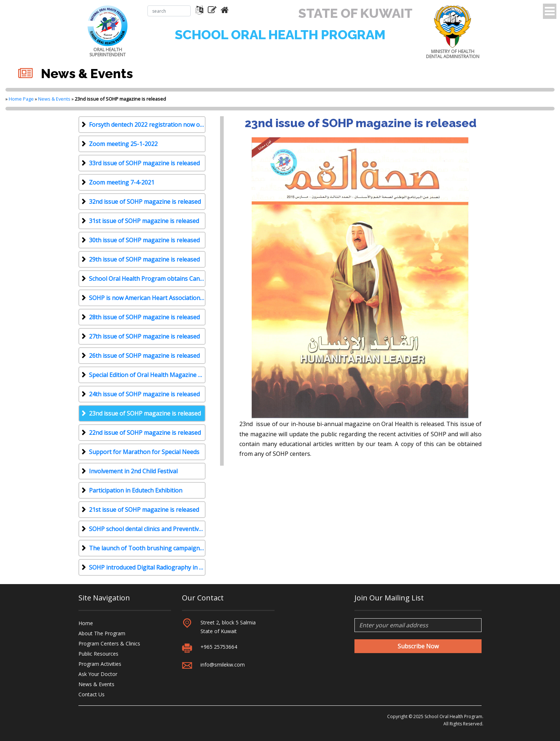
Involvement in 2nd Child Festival (133, 471)
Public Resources (98, 654)
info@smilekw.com (223, 665)
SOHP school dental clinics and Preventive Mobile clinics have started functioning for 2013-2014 (147, 529)
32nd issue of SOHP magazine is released (145, 202)
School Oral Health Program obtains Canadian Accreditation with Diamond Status (147, 279)
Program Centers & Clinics (109, 643)
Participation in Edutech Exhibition (136, 490)
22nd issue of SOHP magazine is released (145, 433)
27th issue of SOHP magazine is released (144, 336)
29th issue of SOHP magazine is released (144, 259)
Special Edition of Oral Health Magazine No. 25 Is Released (147, 375)
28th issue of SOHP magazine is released (144, 317)
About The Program (102, 633)
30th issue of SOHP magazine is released (144, 240)
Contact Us (92, 694)
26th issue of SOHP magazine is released (144, 356)
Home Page (21, 99)
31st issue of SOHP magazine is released (144, 221)
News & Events (54, 99)
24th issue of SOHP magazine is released (144, 394)
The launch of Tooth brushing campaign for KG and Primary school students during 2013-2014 (147, 548)
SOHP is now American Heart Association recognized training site (147, 298)
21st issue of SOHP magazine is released (144, 510)
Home (86, 623)
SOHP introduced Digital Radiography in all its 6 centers (147, 567)
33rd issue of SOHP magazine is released (144, 163)
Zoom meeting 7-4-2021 (122, 182)
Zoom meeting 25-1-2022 (123, 144)
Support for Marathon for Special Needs (144, 452)
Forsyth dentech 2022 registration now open (147, 125)
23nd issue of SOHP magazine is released (145, 413)
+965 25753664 (219, 647)
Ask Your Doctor (98, 674)
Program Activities (100, 664)
